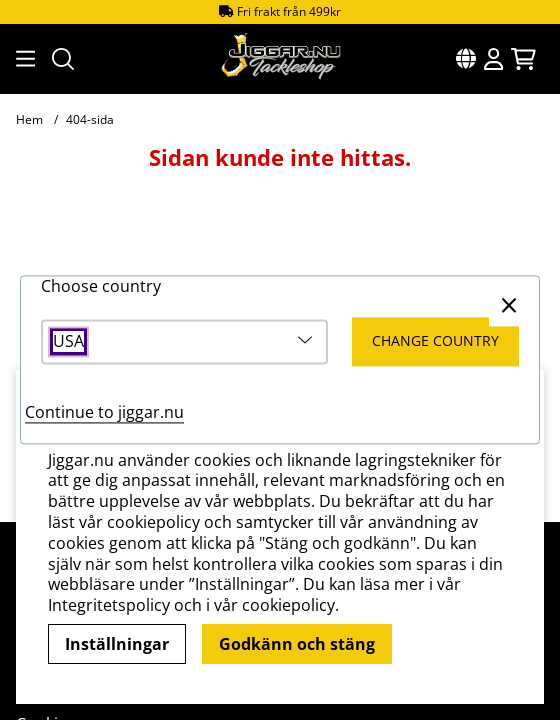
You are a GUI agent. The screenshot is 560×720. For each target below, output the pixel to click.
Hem (29, 119)
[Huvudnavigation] (22, 59)
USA (68, 342)
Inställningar (117, 644)
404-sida (90, 119)
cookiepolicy (288, 605)
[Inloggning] (493, 59)
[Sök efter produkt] (63, 59)
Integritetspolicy (109, 605)
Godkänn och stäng (297, 644)
